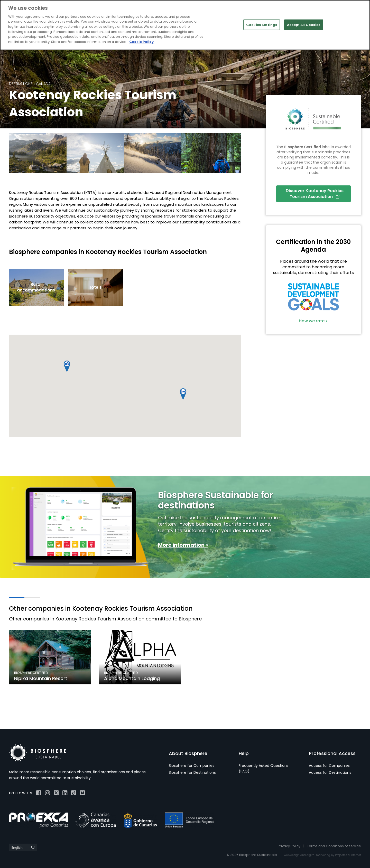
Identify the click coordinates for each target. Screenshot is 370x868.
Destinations (21, 84)
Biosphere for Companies (192, 766)
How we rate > (313, 321)
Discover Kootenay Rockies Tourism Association (315, 194)
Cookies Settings (262, 25)
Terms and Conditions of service (334, 846)
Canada (43, 84)
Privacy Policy (289, 846)
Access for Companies (329, 766)
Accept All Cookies (304, 25)
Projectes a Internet (348, 855)
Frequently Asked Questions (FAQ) (264, 768)
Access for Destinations (330, 772)
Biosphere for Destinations (192, 772)
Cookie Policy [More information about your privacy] (141, 42)
